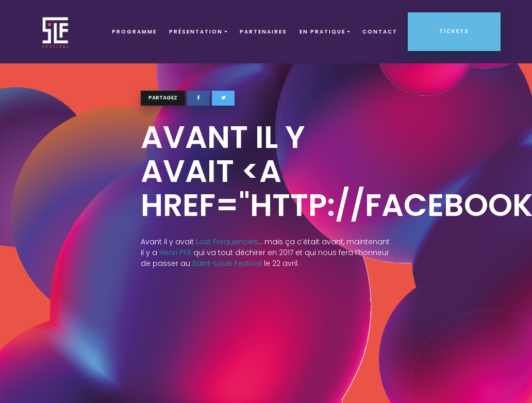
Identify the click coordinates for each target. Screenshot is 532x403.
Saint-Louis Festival (227, 263)
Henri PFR (175, 253)
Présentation (196, 32)
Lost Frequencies (227, 242)
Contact (380, 32)
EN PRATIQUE (322, 32)
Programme (134, 32)
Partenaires (263, 32)
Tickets (454, 31)
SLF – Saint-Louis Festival (56, 32)
